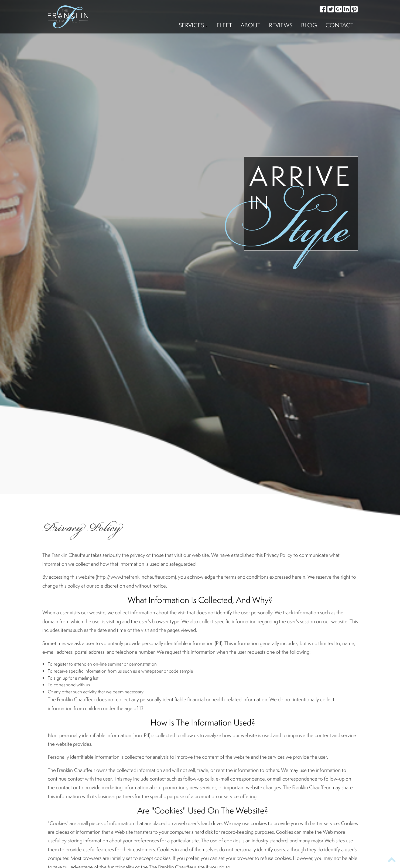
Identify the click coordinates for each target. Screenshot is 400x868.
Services (193, 25)
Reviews (281, 25)
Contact (339, 25)
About (250, 25)
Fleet (224, 25)
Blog (309, 25)
